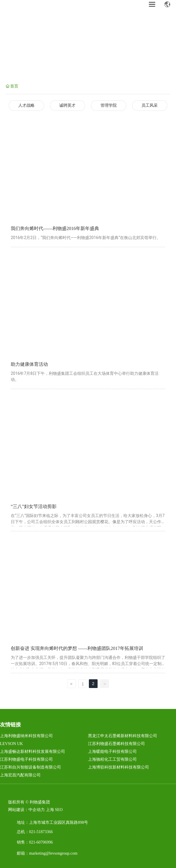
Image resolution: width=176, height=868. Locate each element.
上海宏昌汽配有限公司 (20, 775)
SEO (59, 810)
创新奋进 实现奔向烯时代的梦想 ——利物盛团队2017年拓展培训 (77, 648)
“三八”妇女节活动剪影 (34, 506)
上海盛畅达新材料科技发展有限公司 (33, 752)
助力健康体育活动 (29, 364)
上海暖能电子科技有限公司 (112, 752)
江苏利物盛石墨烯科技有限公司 (116, 744)
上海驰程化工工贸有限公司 (112, 759)
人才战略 (26, 105)
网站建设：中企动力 (26, 810)
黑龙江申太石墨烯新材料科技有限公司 (123, 736)
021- (33, 832)
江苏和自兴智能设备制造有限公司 (30, 767)
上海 (50, 810)
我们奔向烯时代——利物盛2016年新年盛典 (55, 228)
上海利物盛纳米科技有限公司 (26, 736)
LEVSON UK (11, 744)
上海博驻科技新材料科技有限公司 (118, 767)
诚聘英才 (67, 105)
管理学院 (109, 105)
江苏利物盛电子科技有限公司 (26, 759)
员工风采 (150, 105)
